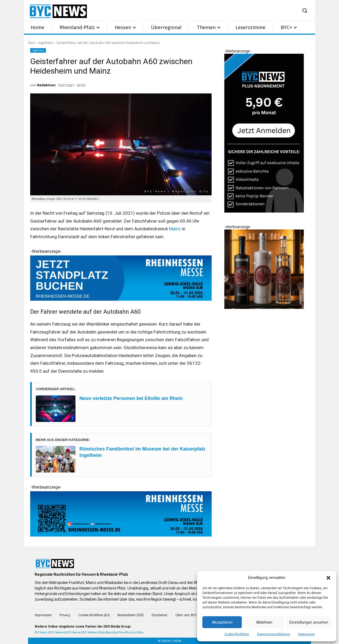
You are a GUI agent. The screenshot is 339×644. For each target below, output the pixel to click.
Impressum (307, 634)
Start (32, 43)
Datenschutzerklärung (274, 634)
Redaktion (46, 85)
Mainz (175, 229)
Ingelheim (46, 43)
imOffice (138, 632)
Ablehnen (264, 622)
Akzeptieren (222, 622)
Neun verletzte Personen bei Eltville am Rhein (131, 398)
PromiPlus (125, 632)
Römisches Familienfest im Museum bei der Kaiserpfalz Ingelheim (142, 452)
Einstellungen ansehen (309, 622)
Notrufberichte (108, 632)
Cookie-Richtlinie (237, 634)
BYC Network (57, 632)
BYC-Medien (90, 632)
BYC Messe (74, 632)
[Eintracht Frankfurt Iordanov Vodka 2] (264, 307)
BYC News (41, 632)
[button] (328, 578)
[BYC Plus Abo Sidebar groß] (264, 211)
